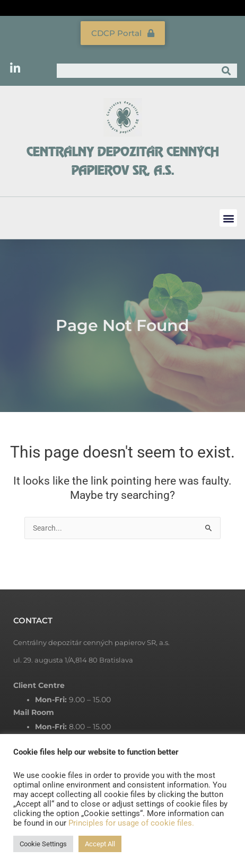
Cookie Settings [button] (43, 844)
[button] (228, 218)
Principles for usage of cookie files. (131, 823)
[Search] (226, 71)
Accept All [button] (100, 844)
